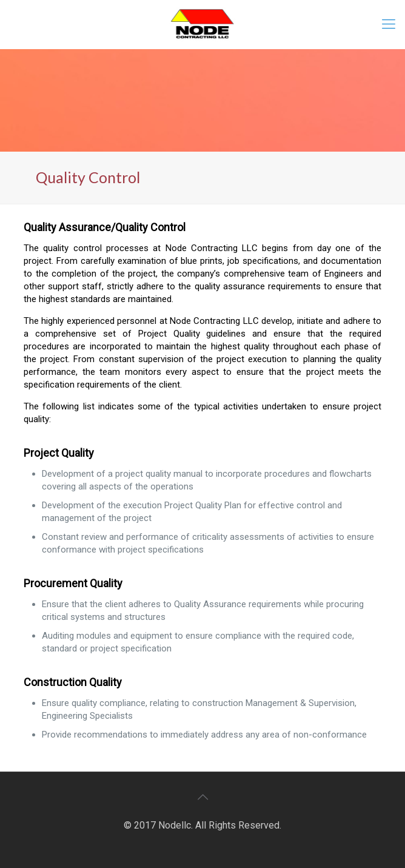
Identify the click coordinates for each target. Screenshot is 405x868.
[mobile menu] (389, 24)
